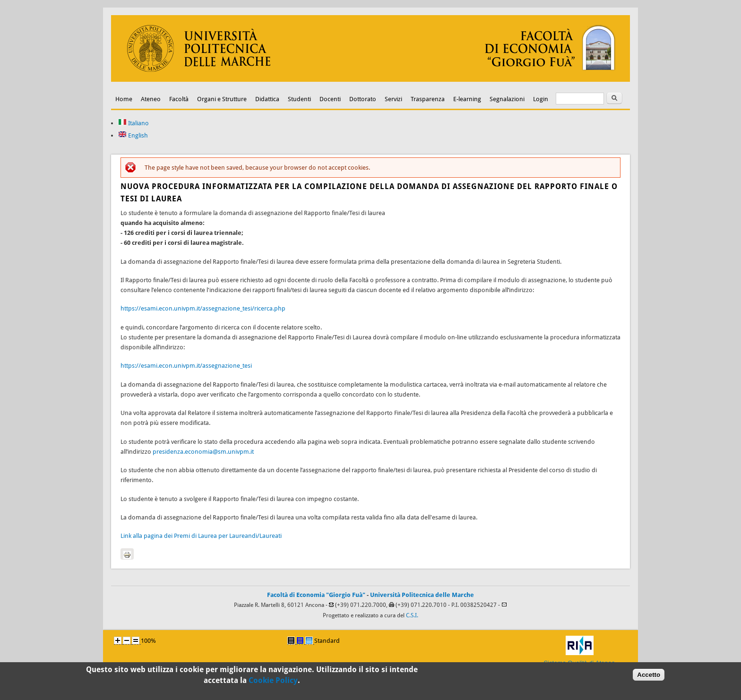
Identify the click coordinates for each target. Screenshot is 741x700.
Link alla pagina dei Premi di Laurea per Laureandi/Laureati (201, 536)
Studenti (299, 99)
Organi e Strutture (222, 99)
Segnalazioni (507, 99)
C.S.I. (412, 615)
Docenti (330, 99)
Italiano (134, 123)
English (133, 135)
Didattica (267, 99)
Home (124, 99)
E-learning (467, 99)
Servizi (393, 99)
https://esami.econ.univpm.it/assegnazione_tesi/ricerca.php (203, 308)
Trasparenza (428, 99)
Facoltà (179, 99)
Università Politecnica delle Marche (422, 595)
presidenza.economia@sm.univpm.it (203, 452)
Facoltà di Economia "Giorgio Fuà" (316, 595)
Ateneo (151, 99)
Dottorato (363, 99)
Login (541, 99)
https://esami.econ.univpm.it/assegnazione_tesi (186, 366)
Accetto (649, 676)
